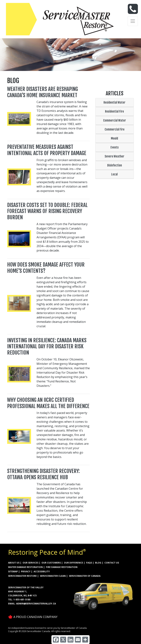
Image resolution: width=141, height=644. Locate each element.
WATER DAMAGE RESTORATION (25, 567)
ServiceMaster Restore (22, 576)
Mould (114, 138)
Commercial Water (115, 120)
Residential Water (114, 102)
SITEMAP (13, 571)
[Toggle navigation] (133, 21)
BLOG (98, 563)
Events (115, 147)
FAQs (89, 563)
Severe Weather (114, 156)
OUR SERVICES (30, 563)
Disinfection (115, 165)
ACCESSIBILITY (42, 571)
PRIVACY (26, 571)
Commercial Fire (115, 129)
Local (114, 174)
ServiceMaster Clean (53, 576)
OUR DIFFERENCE (73, 563)
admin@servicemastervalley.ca (36, 604)
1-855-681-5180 (22, 600)
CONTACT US (112, 563)
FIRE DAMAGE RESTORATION (62, 567)
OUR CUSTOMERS (51, 563)
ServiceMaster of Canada (85, 576)
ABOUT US (14, 563)
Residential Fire (114, 111)
